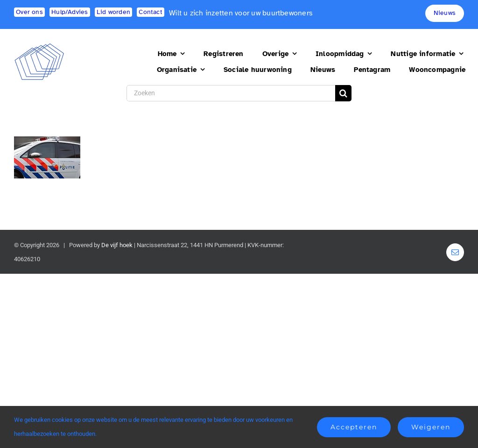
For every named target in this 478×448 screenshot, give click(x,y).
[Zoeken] (231, 93)
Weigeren (431, 427)
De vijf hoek (117, 245)
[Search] (343, 93)
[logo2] (39, 47)
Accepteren (354, 427)
